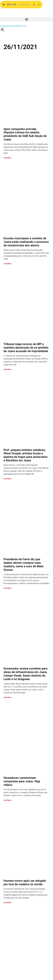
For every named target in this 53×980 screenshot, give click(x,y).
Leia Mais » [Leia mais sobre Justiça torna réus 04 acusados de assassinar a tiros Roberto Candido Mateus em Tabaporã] (8, 596)
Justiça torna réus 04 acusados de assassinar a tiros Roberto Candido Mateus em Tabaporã (26, 574)
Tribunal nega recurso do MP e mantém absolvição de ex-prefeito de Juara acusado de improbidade (26, 210)
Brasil (11, 960)
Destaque (13, 953)
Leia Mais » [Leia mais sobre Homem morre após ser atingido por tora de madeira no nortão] (8, 536)
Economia (13, 950)
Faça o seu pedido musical (14, 849)
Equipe (12, 866)
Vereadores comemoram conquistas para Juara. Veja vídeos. (22, 461)
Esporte (12, 939)
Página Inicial (15, 872)
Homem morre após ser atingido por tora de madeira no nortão (25, 516)
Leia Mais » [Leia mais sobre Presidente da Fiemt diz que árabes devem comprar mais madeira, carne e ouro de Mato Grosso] (8, 359)
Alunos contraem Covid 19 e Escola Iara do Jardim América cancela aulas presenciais (24, 691)
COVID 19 (13, 956)
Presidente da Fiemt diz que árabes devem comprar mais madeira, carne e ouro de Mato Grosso (24, 335)
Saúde (12, 902)
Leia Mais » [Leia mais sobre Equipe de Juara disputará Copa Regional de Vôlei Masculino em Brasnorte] (8, 653)
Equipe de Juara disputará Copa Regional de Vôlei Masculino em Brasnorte (25, 634)
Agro (11, 973)
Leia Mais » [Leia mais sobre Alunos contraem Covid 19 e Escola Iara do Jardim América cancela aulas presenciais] (8, 713)
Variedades (14, 885)
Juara (11, 929)
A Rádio (12, 869)
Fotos (11, 933)
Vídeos (12, 882)
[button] (26, 19)
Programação (15, 862)
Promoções (14, 825)
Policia (12, 923)
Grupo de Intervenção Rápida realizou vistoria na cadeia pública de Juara (26, 751)
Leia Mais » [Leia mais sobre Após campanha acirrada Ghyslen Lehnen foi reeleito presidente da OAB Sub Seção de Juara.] (8, 112)
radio (11, 828)
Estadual (13, 936)
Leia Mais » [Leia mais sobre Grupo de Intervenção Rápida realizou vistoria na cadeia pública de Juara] (8, 770)
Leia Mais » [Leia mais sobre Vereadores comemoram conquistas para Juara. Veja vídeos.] (8, 479)
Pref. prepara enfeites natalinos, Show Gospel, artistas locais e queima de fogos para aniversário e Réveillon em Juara (26, 272)
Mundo (12, 926)
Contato (13, 856)
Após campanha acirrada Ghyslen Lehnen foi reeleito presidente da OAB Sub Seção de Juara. (25, 88)
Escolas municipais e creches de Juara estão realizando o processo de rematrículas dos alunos (26, 150)
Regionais (13, 912)
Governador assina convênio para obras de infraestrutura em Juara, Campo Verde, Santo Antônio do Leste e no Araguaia (25, 399)
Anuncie (13, 859)
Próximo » (38, 773)
